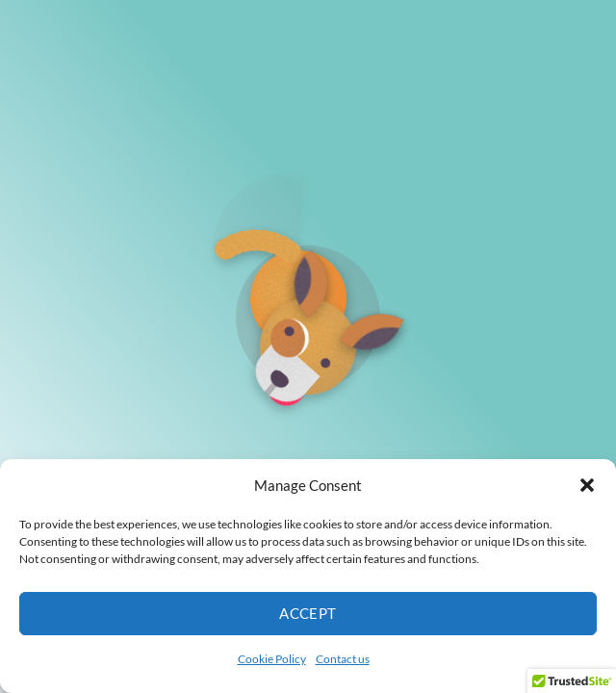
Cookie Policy (272, 659)
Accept (308, 613)
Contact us (343, 659)
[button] (587, 485)
